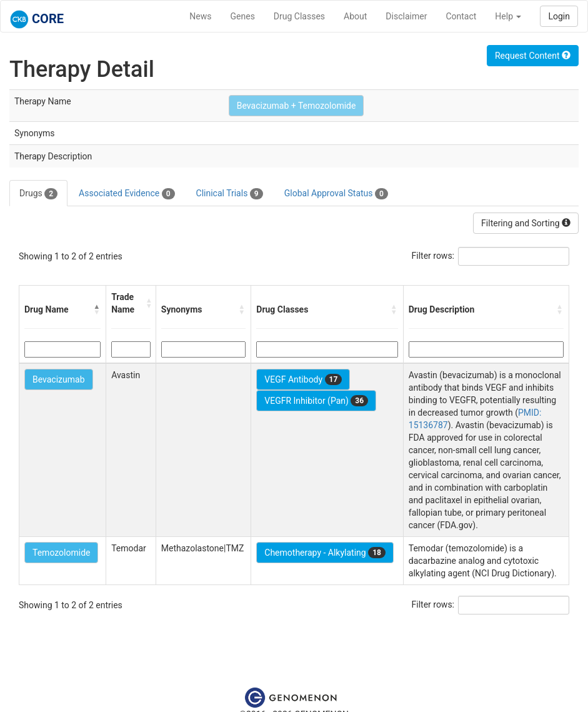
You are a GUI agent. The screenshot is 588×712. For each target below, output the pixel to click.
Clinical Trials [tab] (230, 194)
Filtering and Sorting (526, 223)
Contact (461, 16)
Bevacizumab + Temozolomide (296, 106)
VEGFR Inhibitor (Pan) (316, 401)
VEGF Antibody (303, 379)
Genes (243, 16)
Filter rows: (433, 256)
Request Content (533, 56)
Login (559, 16)
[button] (97, 309)
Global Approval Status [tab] (336, 194)
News (200, 16)
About (355, 16)
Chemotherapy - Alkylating (325, 553)
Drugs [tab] (38, 194)
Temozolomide (61, 553)
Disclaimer (406, 16)
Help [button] (508, 16)
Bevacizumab (59, 379)
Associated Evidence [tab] (127, 194)
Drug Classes (299, 16)
